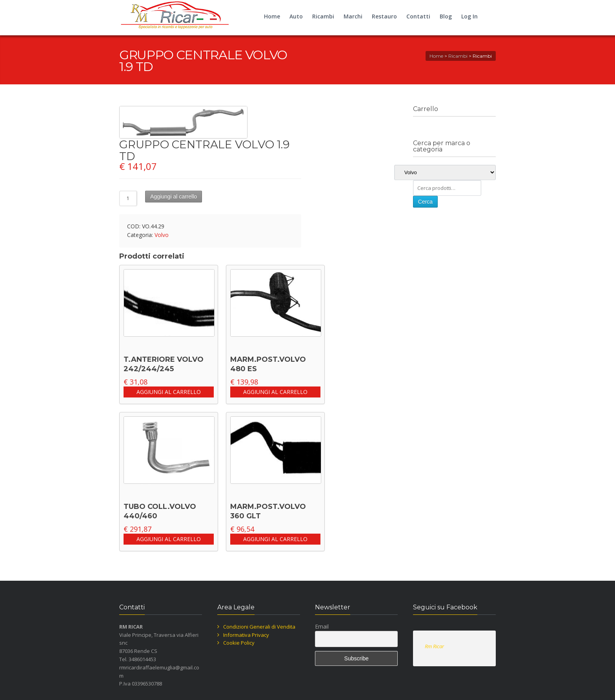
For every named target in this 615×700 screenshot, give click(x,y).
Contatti (418, 16)
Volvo (162, 235)
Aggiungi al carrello (174, 197)
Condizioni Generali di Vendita (259, 627)
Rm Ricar (434, 646)
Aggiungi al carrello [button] (169, 392)
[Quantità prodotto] (128, 198)
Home (272, 16)
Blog (446, 16)
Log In (469, 16)
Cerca (425, 202)
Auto (296, 16)
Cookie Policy (239, 643)
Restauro (384, 16)
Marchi (353, 16)
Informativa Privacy (246, 635)
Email (322, 626)
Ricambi (323, 16)
